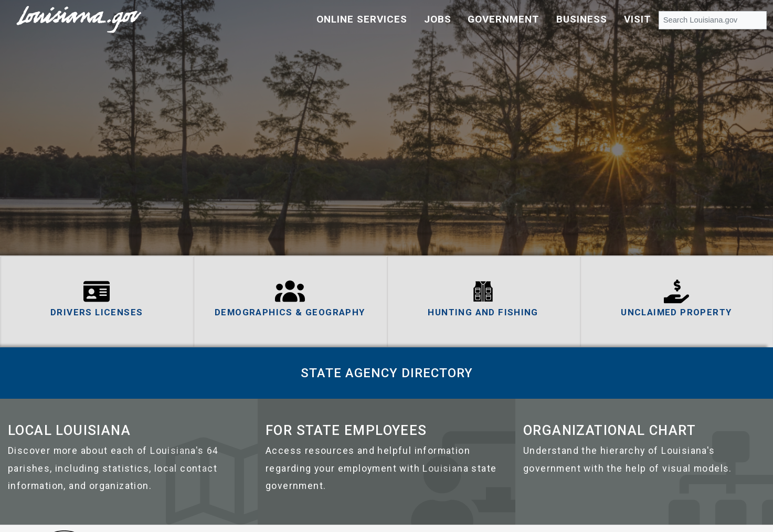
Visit (638, 19)
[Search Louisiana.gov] (713, 20)
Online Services (362, 19)
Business (582, 19)
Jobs (438, 19)
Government (504, 19)
